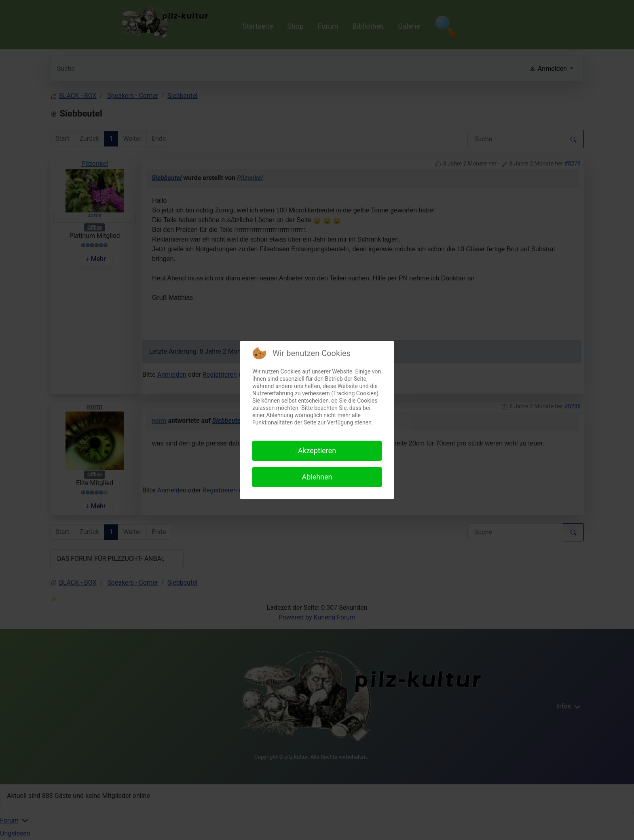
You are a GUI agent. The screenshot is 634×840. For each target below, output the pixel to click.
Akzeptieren (317, 451)
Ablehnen (317, 477)
